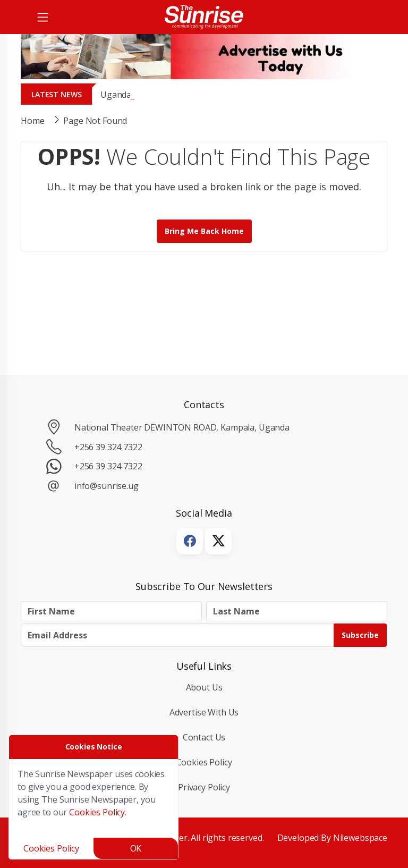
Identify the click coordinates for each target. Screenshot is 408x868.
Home (32, 121)
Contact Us (204, 737)
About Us (204, 687)
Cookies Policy (204, 762)
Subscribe (360, 635)
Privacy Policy (204, 787)
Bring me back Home (204, 231)
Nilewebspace (360, 838)
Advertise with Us (204, 712)
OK (136, 848)
